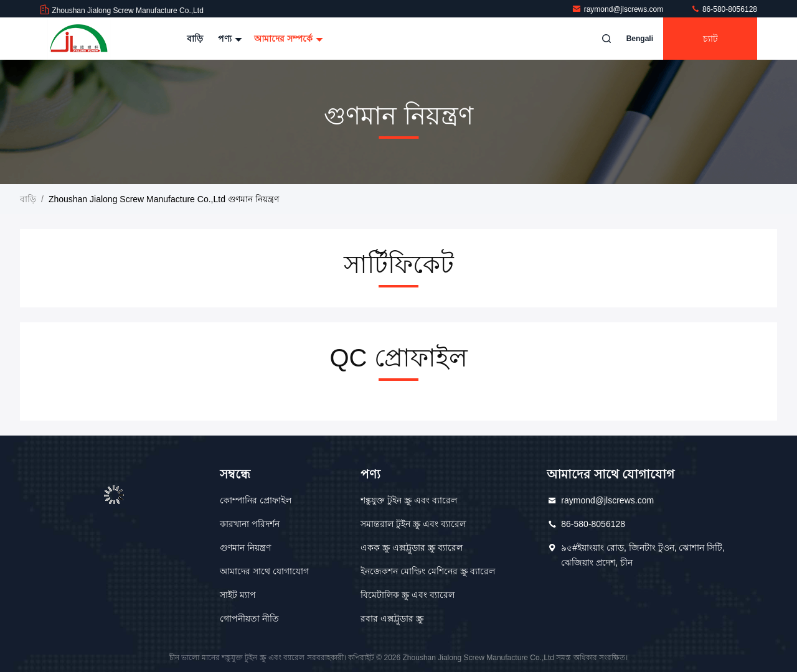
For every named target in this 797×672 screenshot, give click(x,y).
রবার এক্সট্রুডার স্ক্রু (392, 618)
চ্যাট (710, 39)
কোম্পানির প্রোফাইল (256, 500)
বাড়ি (195, 39)
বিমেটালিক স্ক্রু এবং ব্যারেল (408, 595)
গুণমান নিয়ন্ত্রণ (245, 548)
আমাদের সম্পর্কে (287, 39)
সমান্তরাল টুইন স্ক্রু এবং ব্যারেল (413, 524)
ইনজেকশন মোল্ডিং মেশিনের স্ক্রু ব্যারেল (428, 571)
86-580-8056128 (724, 9)
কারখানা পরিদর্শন (250, 524)
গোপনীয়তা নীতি (249, 618)
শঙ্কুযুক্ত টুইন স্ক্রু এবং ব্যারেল (409, 500)
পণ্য (229, 39)
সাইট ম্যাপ (238, 595)
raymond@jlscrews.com (619, 9)
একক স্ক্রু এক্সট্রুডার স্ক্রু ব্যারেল (412, 548)
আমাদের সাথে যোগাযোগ (264, 571)
